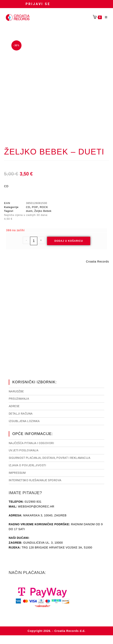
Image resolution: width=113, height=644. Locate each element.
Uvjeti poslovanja (24, 450)
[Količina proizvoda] (34, 241)
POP (35, 207)
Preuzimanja (19, 398)
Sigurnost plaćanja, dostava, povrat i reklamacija (50, 457)
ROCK (44, 207)
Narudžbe (16, 391)
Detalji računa (21, 413)
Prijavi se (38, 4)
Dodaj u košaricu (69, 241)
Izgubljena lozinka (24, 421)
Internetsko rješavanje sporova (35, 480)
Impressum (17, 472)
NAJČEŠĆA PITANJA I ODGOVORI (31, 443)
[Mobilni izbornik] (105, 17)
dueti (29, 211)
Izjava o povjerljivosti (27, 465)
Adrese (14, 406)
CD (28, 207)
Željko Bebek (43, 211)
